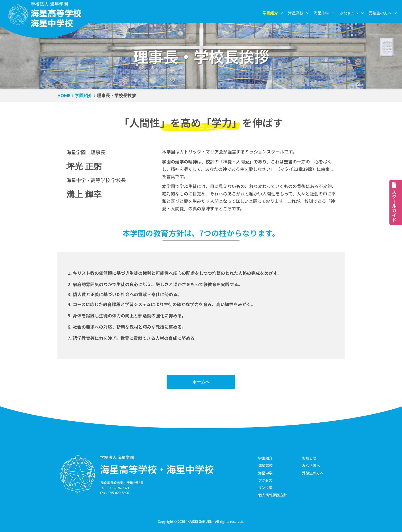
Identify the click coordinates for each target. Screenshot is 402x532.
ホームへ (201, 382)
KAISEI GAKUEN (200, 521)
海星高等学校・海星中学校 (157, 469)
